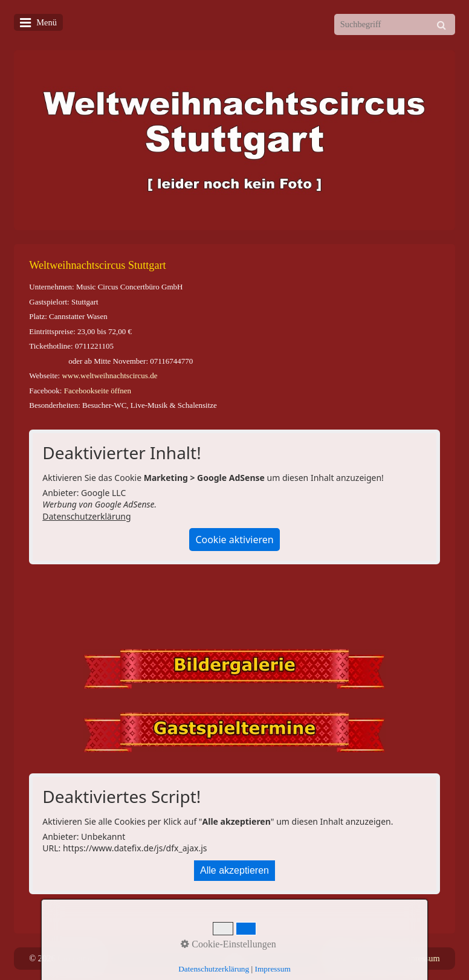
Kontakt (379, 958)
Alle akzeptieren (234, 870)
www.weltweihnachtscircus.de (109, 376)
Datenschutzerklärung (86, 516)
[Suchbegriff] (395, 24)
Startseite (341, 958)
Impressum (421, 958)
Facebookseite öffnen (98, 391)
